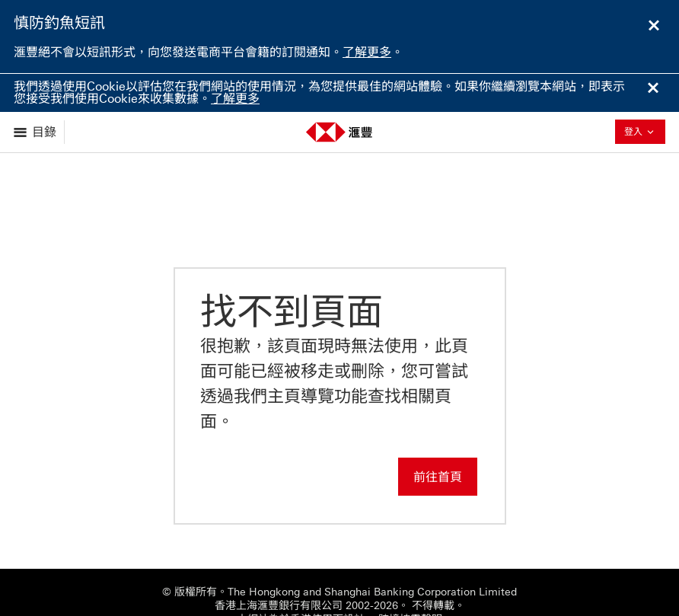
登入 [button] (645, 131)
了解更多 (367, 52)
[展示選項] (36, 132)
